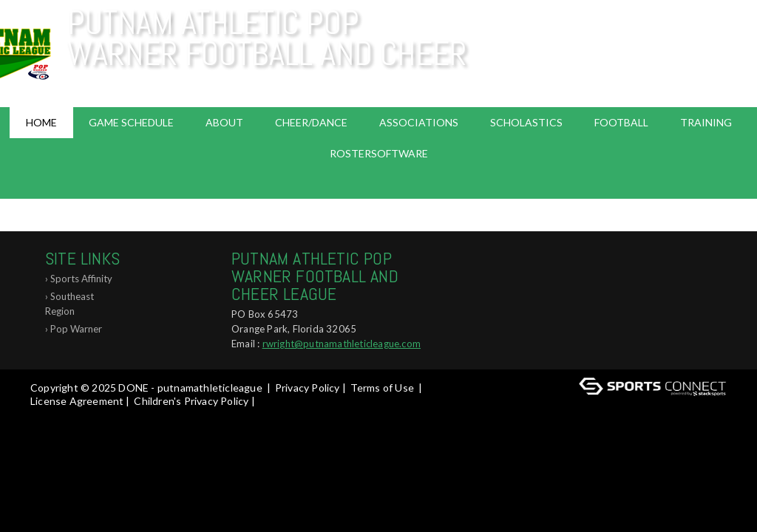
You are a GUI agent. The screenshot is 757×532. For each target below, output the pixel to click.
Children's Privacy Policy (191, 401)
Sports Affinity (81, 279)
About (224, 122)
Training (706, 122)
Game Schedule (131, 122)
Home (41, 122)
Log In (49, 414)
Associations (419, 122)
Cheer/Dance (311, 122)
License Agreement (77, 401)
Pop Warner (76, 329)
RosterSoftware (379, 153)
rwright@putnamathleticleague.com (342, 344)
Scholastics (526, 122)
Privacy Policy (308, 388)
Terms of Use (382, 388)
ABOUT (379, 215)
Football (621, 122)
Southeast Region (69, 304)
